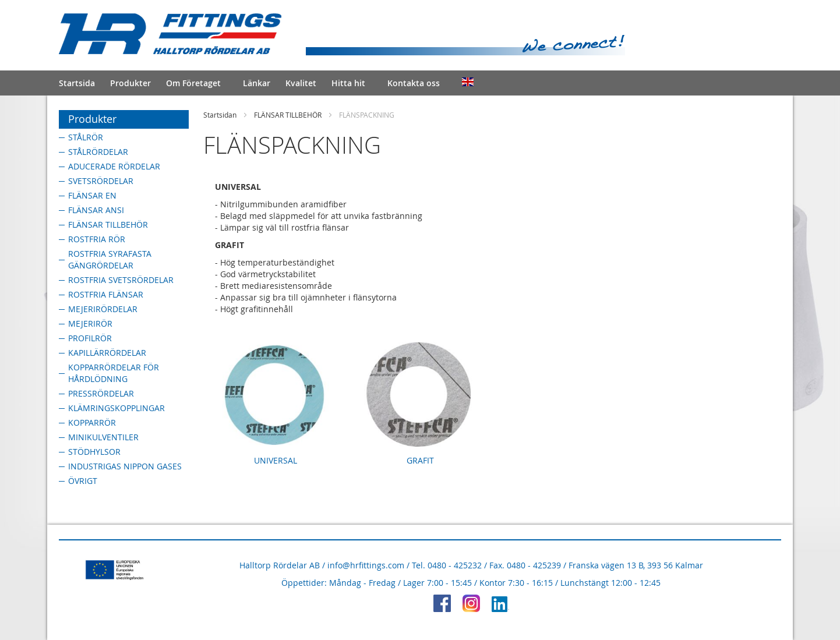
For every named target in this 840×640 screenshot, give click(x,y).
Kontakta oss (414, 83)
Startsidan (220, 115)
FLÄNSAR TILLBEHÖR (288, 115)
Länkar (257, 83)
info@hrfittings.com (366, 565)
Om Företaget (193, 83)
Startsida (77, 83)
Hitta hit (348, 83)
